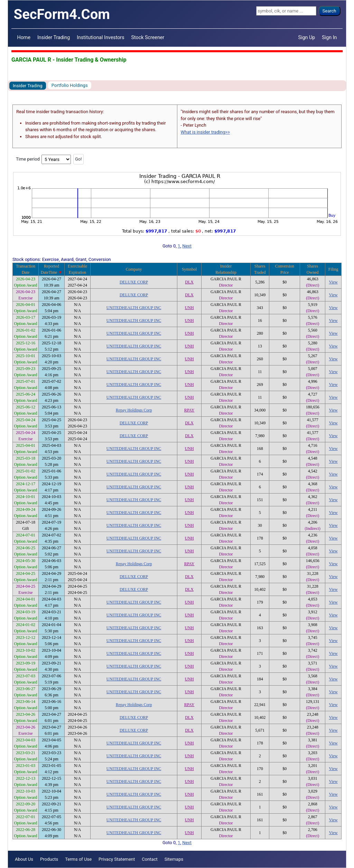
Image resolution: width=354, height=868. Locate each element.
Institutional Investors (100, 37)
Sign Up (307, 37)
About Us (24, 859)
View (333, 282)
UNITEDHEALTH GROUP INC (134, 308)
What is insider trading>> (205, 132)
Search (329, 11)
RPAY (189, 410)
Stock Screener (148, 37)
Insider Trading (54, 37)
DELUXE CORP (134, 282)
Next (187, 246)
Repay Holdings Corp (134, 410)
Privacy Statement (117, 859)
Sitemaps (174, 859)
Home (24, 37)
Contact (150, 859)
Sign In (329, 37)
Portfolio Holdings (70, 85)
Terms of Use (78, 859)
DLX (189, 282)
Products (49, 859)
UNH (189, 308)
